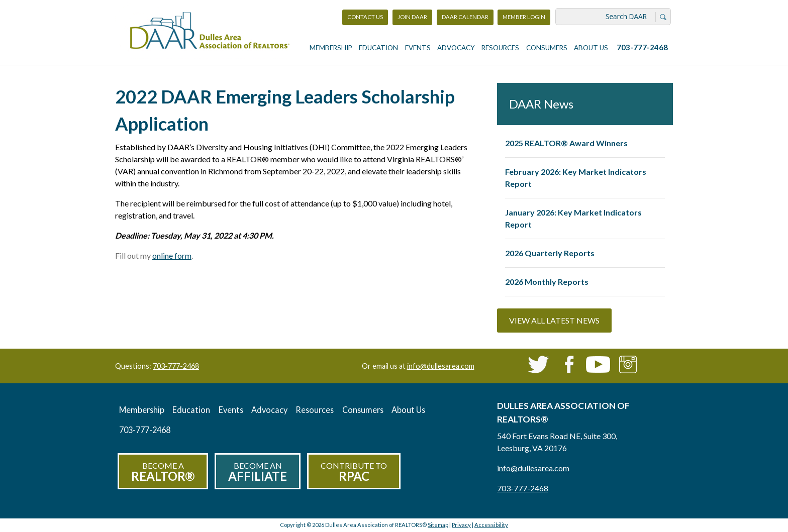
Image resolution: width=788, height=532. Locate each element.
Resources (500, 48)
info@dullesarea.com (441, 366)
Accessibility (491, 525)
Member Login (524, 19)
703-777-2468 (642, 47)
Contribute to (354, 472)
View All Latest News (554, 320)
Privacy (461, 525)
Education (378, 48)
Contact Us (365, 17)
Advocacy (456, 48)
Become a (163, 472)
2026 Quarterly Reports (550, 253)
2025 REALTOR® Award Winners (566, 143)
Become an (258, 472)
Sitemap (438, 525)
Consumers (547, 48)
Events (418, 48)
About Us (591, 48)
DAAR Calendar (465, 17)
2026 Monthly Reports (547, 282)
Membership (331, 48)
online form (172, 255)
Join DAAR (412, 17)
